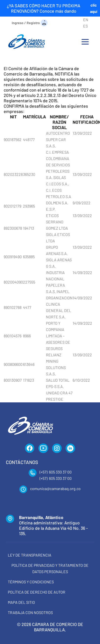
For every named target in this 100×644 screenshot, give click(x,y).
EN (86, 20)
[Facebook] (30, 448)
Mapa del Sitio (21, 602)
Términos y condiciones (31, 582)
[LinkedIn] (70, 448)
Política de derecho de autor (37, 592)
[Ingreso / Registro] (30, 23)
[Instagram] (57, 448)
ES (85, 26)
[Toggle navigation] (85, 42)
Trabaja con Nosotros (30, 612)
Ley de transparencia (30, 555)
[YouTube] (43, 448)
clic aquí (94, 8)
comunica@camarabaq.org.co (55, 488)
